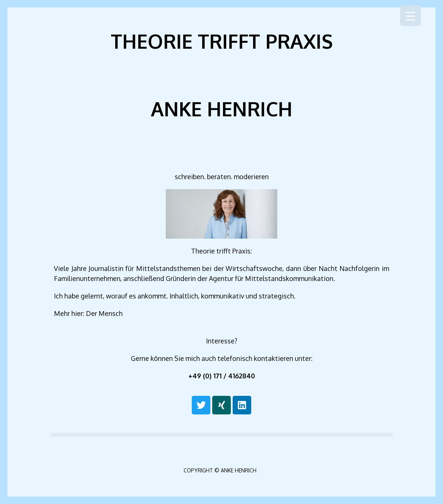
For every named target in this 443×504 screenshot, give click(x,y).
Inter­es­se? (221, 341)
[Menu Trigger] (410, 16)
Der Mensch (104, 313)
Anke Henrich (222, 109)
